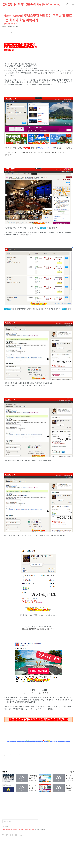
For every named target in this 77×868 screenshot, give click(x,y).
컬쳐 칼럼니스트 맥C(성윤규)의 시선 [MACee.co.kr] (31, 4)
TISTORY (5, 856)
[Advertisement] (21, 765)
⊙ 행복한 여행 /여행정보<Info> (11, 24)
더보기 (72, 801)
